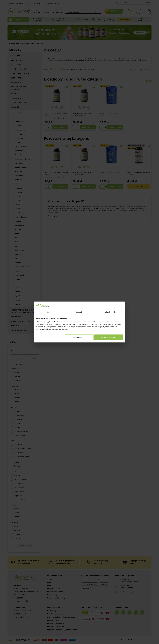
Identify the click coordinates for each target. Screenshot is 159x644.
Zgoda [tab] (49, 312)
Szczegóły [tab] (79, 312)
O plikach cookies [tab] (110, 312)
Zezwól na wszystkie (109, 337)
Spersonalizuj (79, 337)
